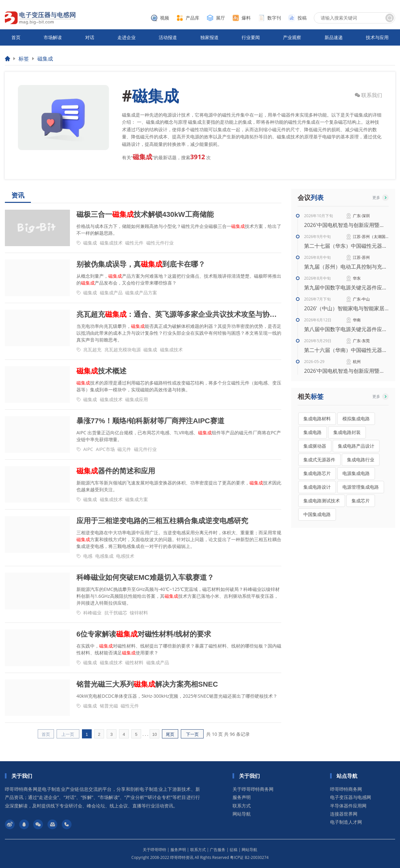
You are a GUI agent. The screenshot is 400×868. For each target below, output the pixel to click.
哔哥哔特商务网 (346, 789)
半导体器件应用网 (348, 806)
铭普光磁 (109, 706)
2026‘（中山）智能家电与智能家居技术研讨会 (346, 308)
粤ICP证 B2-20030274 (249, 857)
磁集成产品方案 (141, 293)
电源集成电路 (356, 473)
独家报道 (209, 37)
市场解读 (53, 37)
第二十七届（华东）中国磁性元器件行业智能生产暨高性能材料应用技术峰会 (346, 246)
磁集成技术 (111, 243)
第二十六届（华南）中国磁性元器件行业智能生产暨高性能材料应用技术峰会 (346, 350)
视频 (165, 18)
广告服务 (218, 850)
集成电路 (313, 432)
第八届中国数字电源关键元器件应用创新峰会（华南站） (346, 329)
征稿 (233, 850)
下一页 (192, 734)
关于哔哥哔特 (154, 850)
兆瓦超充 (92, 350)
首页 (16, 37)
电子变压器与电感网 (351, 797)
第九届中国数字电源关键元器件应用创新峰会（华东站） (346, 287)
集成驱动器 (315, 446)
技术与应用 (377, 37)
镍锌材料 (139, 613)
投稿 (302, 18)
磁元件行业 (145, 449)
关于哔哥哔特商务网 (253, 789)
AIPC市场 (105, 449)
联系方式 (242, 806)
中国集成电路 (317, 514)
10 (154, 734)
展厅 (220, 18)
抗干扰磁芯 (116, 613)
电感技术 (125, 556)
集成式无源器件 (319, 460)
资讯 (18, 195)
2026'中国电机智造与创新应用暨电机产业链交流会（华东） (346, 371)
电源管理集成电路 (361, 487)
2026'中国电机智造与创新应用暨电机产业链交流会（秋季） (346, 225)
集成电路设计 (317, 487)
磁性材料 (134, 662)
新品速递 (334, 37)
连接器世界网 (344, 814)
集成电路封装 (347, 432)
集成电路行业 (361, 460)
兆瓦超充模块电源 (123, 350)
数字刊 (274, 18)
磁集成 (45, 59)
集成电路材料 (317, 419)
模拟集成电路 (356, 419)
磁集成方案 (137, 499)
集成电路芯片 (317, 473)
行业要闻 (251, 37)
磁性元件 (134, 243)
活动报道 (168, 37)
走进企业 (127, 37)
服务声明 (242, 797)
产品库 (193, 18)
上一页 (68, 734)
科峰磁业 (92, 613)
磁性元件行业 (160, 243)
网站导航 (242, 814)
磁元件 (124, 449)
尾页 (170, 734)
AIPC (88, 449)
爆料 (246, 18)
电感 (88, 556)
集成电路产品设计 (356, 446)
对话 (90, 37)
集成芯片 (361, 501)
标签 (24, 59)
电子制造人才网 (346, 822)
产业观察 (292, 37)
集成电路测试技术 (322, 501)
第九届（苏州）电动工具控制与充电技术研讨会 (346, 267)
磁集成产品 (111, 293)
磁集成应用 (137, 399)
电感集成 (104, 556)
